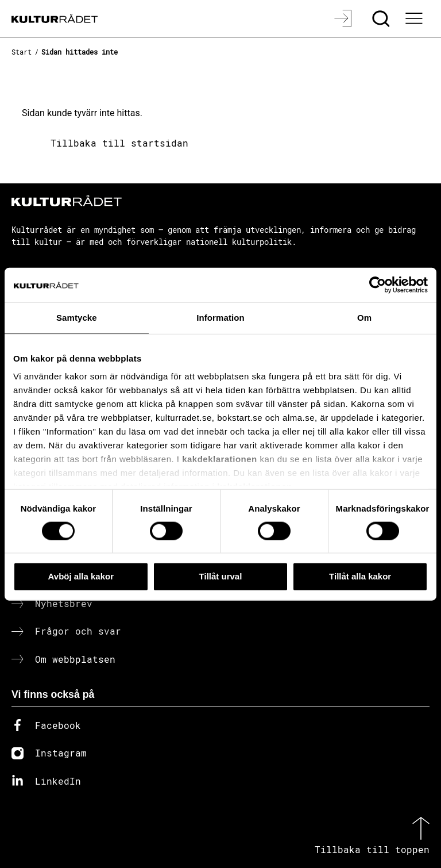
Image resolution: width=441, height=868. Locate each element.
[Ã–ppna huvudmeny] (415, 18)
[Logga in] (344, 18)
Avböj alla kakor (81, 576)
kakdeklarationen (220, 459)
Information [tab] (220, 318)
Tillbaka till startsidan (119, 143)
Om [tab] (364, 318)
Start (22, 52)
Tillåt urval (221, 576)
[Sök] (382, 18)
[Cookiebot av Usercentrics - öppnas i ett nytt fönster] (378, 285)
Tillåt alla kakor (360, 576)
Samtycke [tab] (77, 318)
